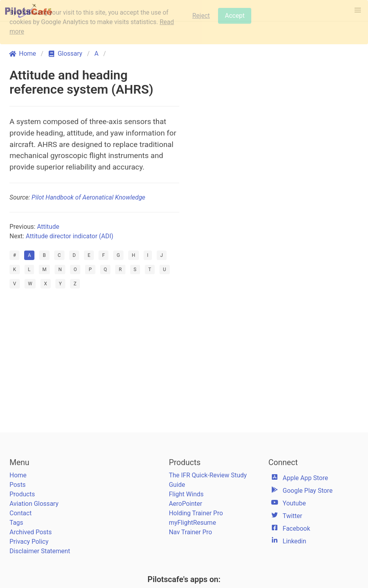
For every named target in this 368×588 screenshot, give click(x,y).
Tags (16, 523)
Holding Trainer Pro (196, 513)
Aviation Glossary (34, 504)
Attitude (48, 227)
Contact (21, 513)
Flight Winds (186, 494)
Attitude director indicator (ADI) (69, 236)
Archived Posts (31, 532)
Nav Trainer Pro (191, 532)
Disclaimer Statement (40, 551)
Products (22, 494)
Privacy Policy (29, 542)
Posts (18, 485)
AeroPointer (186, 504)
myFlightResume (193, 523)
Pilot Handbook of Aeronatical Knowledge (88, 197)
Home (18, 475)
